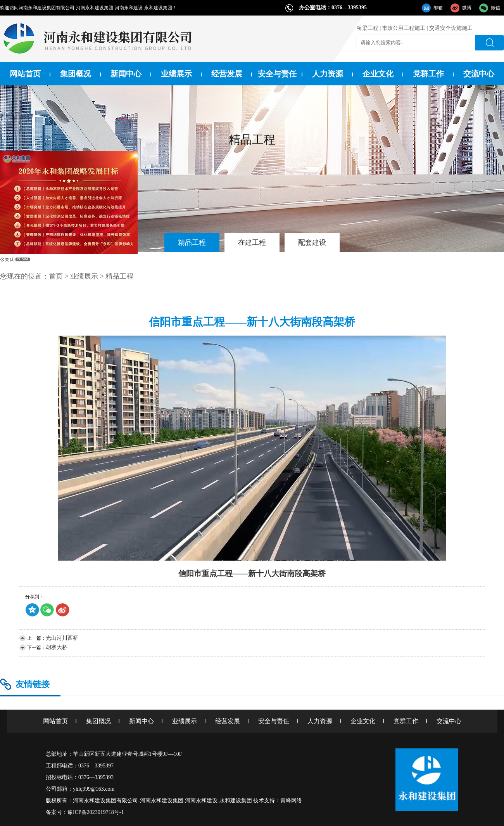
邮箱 (438, 8)
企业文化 (378, 74)
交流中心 (479, 74)
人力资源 (328, 74)
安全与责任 (277, 74)
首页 (56, 276)
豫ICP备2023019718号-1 (96, 812)
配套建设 (312, 242)
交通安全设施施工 (451, 28)
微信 (495, 8)
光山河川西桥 (62, 638)
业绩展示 (176, 74)
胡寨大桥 (57, 647)
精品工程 (192, 242)
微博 (467, 8)
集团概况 (76, 74)
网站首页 (25, 74)
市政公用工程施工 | (405, 28)
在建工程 (252, 242)
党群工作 (428, 74)
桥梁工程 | (369, 28)
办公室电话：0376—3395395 (333, 8)
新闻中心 (126, 74)
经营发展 (227, 74)
